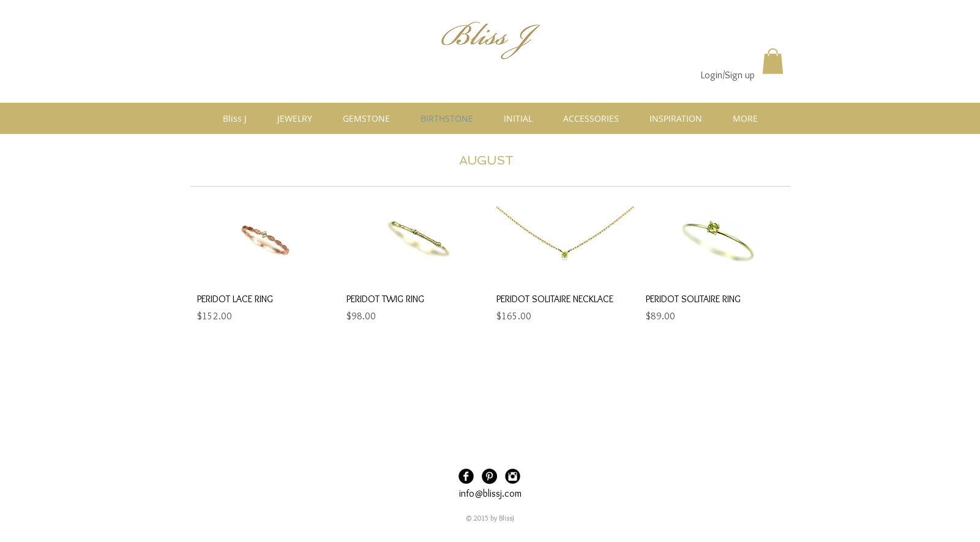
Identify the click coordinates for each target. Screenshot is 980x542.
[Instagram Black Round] (513, 476)
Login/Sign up (728, 75)
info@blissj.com (490, 493)
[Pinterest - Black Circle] (489, 476)
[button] (773, 61)
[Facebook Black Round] (466, 476)
